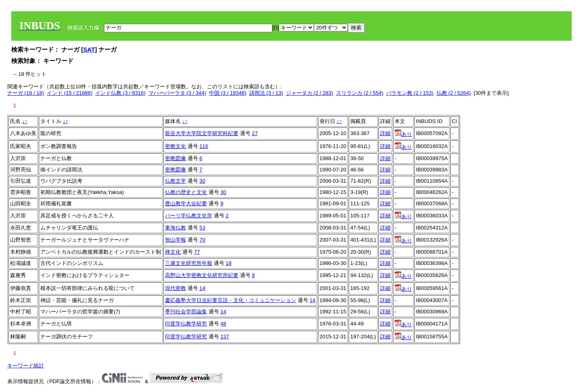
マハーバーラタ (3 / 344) (177, 93)
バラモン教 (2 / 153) (410, 93)
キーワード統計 (26, 366)
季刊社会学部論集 (186, 312)
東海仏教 (176, 228)
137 (225, 337)
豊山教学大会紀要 (186, 203)
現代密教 (176, 288)
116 (204, 146)
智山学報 (176, 240)
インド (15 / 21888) (70, 93)
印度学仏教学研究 (186, 324)
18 (228, 263)
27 (255, 133)
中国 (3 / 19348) (228, 93)
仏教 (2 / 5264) (454, 93)
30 (202, 181)
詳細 (385, 133)
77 (197, 252)
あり (403, 134)
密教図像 (176, 158)
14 (202, 288)
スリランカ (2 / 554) (360, 93)
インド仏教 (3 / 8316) (120, 93)
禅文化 (173, 252)
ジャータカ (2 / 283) (310, 93)
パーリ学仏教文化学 (189, 216)
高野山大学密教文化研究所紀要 (202, 275)
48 (223, 324)
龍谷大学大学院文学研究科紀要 (202, 133)
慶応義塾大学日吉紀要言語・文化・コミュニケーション (231, 300)
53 (202, 228)
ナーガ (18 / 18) (26, 93)
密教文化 (176, 146)
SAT (89, 49)
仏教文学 (176, 181)
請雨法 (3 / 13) (266, 93)
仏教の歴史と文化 (186, 192)
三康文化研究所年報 (189, 263)
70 (202, 240)
